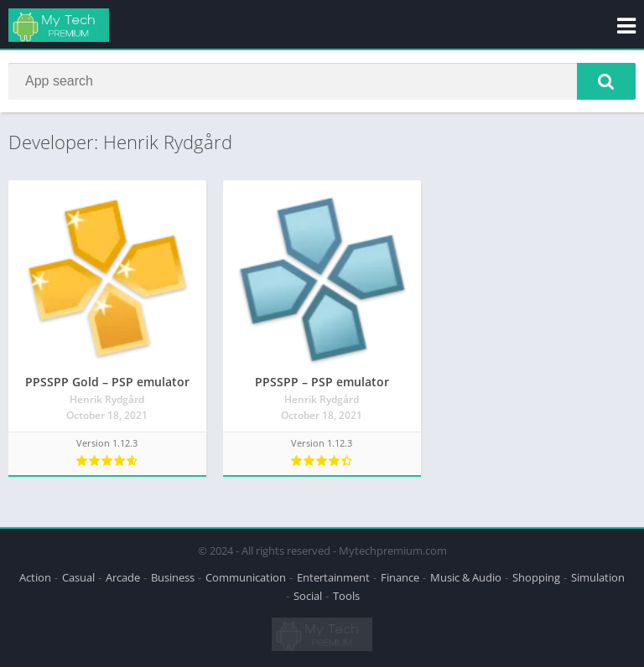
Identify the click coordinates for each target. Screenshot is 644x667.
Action (35, 577)
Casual (78, 577)
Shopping (536, 577)
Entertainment (333, 577)
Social (308, 596)
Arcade (123, 577)
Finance (400, 577)
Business (173, 577)
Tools (346, 596)
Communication (246, 577)
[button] (606, 81)
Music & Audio (466, 577)
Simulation (598, 577)
